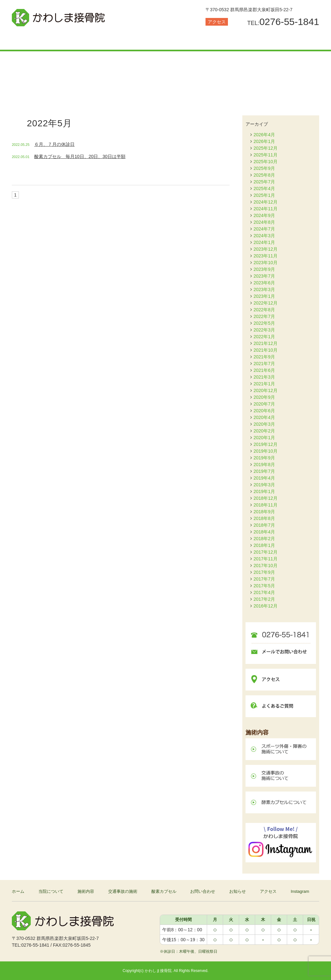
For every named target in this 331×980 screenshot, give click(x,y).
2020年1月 (264, 438)
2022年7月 (264, 316)
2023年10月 (266, 263)
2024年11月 (266, 209)
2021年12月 (266, 343)
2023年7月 (264, 276)
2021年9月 (264, 357)
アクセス (217, 22)
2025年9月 (264, 168)
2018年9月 (264, 512)
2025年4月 (264, 188)
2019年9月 (264, 458)
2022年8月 (264, 310)
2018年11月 (266, 505)
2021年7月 (264, 364)
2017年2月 (264, 599)
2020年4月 (264, 417)
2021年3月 (264, 377)
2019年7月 (264, 471)
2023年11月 (266, 256)
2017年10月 (266, 565)
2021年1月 (264, 384)
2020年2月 (264, 431)
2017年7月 (264, 579)
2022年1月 (264, 337)
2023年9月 (264, 269)
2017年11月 (266, 559)
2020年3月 (264, 424)
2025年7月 (264, 182)
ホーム (18, 891)
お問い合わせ (242, 40)
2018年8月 (264, 518)
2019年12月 (266, 444)
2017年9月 (264, 572)
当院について (37, 40)
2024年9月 (264, 215)
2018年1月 (264, 545)
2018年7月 (264, 525)
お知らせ (294, 40)
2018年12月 (266, 498)
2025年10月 (266, 162)
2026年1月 (264, 141)
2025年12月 (266, 148)
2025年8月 (264, 175)
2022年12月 (266, 303)
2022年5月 (264, 323)
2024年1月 (264, 242)
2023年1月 (264, 296)
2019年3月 (264, 485)
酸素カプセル (191, 40)
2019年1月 (264, 491)
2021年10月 (266, 350)
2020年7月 (264, 404)
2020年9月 (264, 397)
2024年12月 (266, 202)
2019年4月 (264, 478)
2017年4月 (264, 592)
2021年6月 (264, 370)
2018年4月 (264, 532)
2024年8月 (264, 222)
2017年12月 (266, 552)
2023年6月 (264, 283)
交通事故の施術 (140, 40)
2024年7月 (264, 229)
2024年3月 (264, 236)
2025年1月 (264, 195)
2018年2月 (264, 539)
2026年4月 (264, 135)
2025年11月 (266, 155)
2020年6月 (264, 411)
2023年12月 (266, 249)
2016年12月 (266, 606)
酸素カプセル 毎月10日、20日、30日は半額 (80, 156)
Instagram (300, 891)
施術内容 (89, 40)
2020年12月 (266, 390)
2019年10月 (266, 451)
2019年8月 (264, 465)
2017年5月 (264, 586)
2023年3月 (264, 289)
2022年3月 (264, 330)
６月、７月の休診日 (54, 144)
